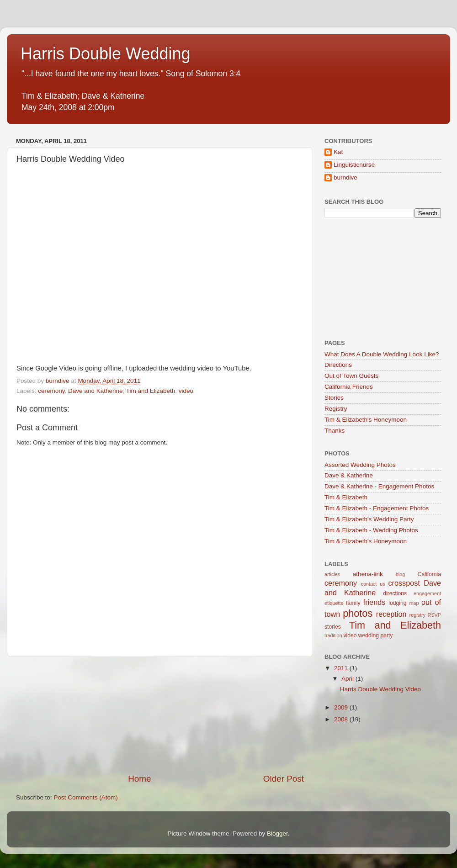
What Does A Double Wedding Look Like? (382, 354)
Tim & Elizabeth (346, 497)
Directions (338, 365)
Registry (336, 409)
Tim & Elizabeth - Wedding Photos (371, 530)
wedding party (376, 635)
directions (395, 593)
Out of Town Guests (351, 376)
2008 (342, 719)
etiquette (334, 603)
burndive (345, 177)
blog (400, 574)
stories (333, 627)
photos (358, 613)
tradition (333, 635)
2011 (342, 668)
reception (391, 614)
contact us (373, 584)
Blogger (277, 834)
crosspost (404, 583)
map (414, 603)
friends (375, 602)
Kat (338, 152)
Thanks (335, 431)
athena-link (368, 574)
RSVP (434, 615)
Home (139, 779)
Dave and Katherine (95, 391)
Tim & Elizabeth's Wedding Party (369, 519)
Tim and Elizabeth (151, 391)
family (353, 603)
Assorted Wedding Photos (360, 465)
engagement (427, 593)
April (348, 679)
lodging (397, 603)
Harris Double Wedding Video (380, 689)
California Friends (349, 387)
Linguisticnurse (354, 165)
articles (332, 574)
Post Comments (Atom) (86, 797)
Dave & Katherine (349, 475)
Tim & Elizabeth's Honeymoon (366, 420)
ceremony (51, 391)
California (429, 574)
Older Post (284, 779)
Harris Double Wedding (106, 54)
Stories (334, 398)
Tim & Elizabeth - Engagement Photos (377, 508)
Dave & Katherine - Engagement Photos (379, 486)
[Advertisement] (160, 715)
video (186, 391)
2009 (342, 707)
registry (417, 615)
